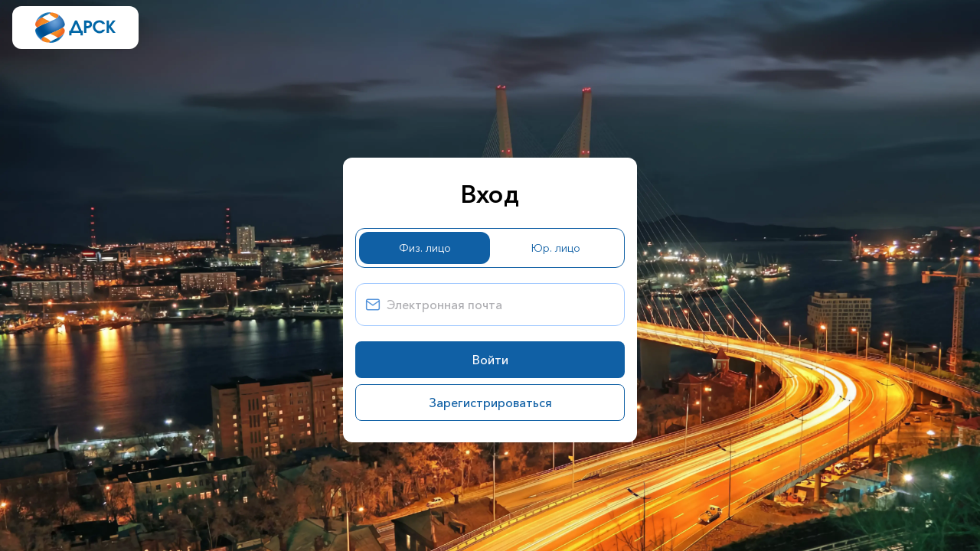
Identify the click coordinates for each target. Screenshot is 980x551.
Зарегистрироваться (490, 403)
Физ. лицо (425, 248)
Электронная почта (444, 305)
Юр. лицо (556, 248)
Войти (490, 360)
